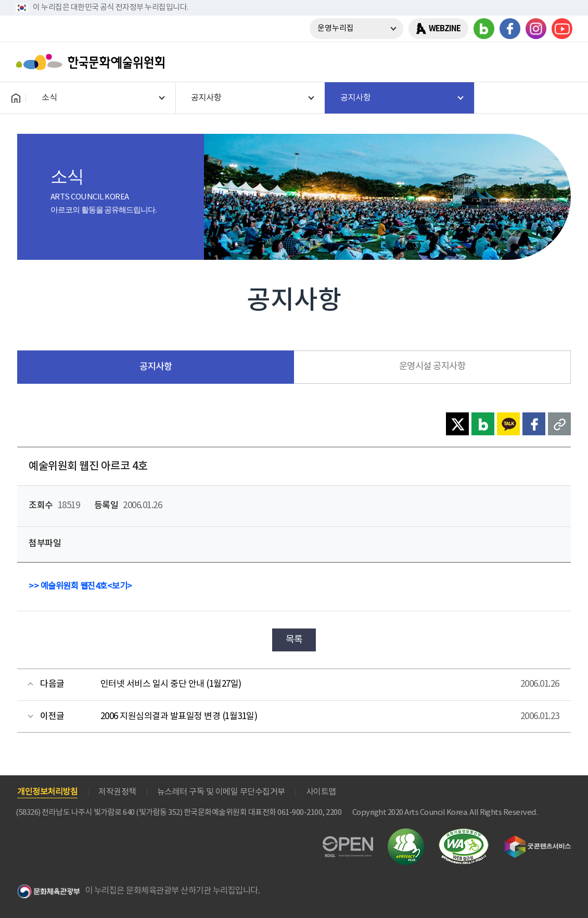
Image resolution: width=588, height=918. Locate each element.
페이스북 (510, 29)
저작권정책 (117, 792)
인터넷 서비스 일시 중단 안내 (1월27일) (171, 684)
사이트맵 (321, 792)
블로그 (484, 29)
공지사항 (156, 367)
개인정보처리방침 (47, 792)
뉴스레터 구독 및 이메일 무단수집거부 (221, 792)
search (533, 62)
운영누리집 (336, 28)
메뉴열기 (560, 62)
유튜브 (562, 29)
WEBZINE (445, 29)
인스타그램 (536, 29)
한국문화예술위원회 (93, 62)
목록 (294, 640)
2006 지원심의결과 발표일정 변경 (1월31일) (179, 716)
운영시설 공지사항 (432, 367)
